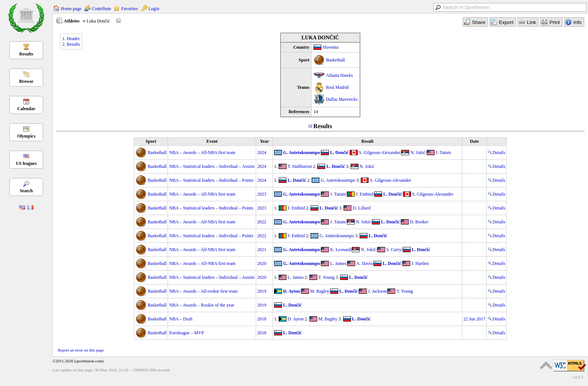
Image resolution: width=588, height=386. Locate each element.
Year (264, 141)
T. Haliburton (300, 166)
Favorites (130, 9)
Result (367, 141)
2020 (262, 263)
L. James (338, 263)
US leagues (26, 163)
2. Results (71, 44)
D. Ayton (291, 291)
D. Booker (419, 222)
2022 (262, 222)
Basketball (335, 60)
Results (26, 54)
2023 (262, 194)
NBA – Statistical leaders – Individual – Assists (212, 166)
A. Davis (364, 263)
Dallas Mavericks (342, 99)
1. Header (71, 39)
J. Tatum (443, 153)
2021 (262, 250)
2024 (262, 153)
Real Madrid (337, 87)
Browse (26, 81)
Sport (151, 141)
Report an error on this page (81, 350)
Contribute (101, 9)
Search (26, 191)
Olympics (26, 136)
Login (154, 9)
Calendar (26, 109)
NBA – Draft (181, 319)
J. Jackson (377, 291)
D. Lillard (361, 208)
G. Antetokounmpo (301, 153)
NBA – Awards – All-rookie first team (203, 291)
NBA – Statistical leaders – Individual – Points (211, 180)
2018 (262, 319)
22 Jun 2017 (475, 319)
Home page (71, 9)
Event (212, 141)
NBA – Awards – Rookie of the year (202, 305)
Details (496, 153)
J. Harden (420, 263)
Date (474, 141)
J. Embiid (364, 194)
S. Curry (394, 250)
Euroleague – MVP (187, 333)
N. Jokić (418, 153)
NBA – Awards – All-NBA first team (202, 153)
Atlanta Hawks (339, 75)
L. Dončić (339, 153)
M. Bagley (320, 291)
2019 (262, 291)
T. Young (326, 277)
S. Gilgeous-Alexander (379, 153)
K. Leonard (340, 250)
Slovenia (330, 47)
